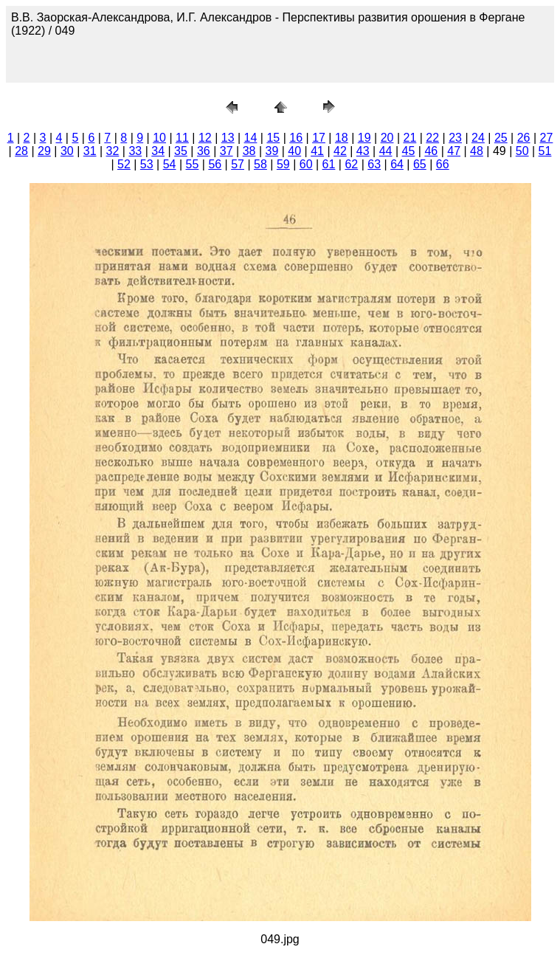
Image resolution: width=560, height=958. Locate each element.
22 (432, 138)
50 (522, 151)
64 (397, 164)
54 (170, 164)
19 (364, 138)
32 (113, 151)
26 (524, 138)
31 (90, 151)
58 (260, 164)
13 (228, 138)
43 (363, 151)
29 (44, 151)
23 (455, 138)
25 (501, 138)
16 (296, 138)
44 (386, 151)
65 (420, 164)
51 (545, 151)
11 (182, 138)
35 (181, 151)
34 (158, 151)
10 (159, 138)
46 (431, 151)
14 (251, 138)
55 (193, 164)
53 (147, 164)
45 (409, 151)
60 (306, 164)
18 (342, 138)
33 (135, 151)
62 (351, 164)
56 (215, 164)
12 (205, 138)
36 (204, 151)
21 (410, 138)
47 (454, 151)
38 (249, 151)
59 (283, 164)
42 (340, 151)
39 (272, 151)
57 (238, 164)
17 (319, 138)
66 (443, 164)
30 (67, 151)
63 (374, 164)
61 (329, 164)
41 (317, 151)
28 (21, 151)
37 (227, 151)
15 (273, 138)
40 (294, 151)
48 (477, 151)
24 (478, 138)
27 (547, 138)
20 (387, 138)
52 (124, 164)
